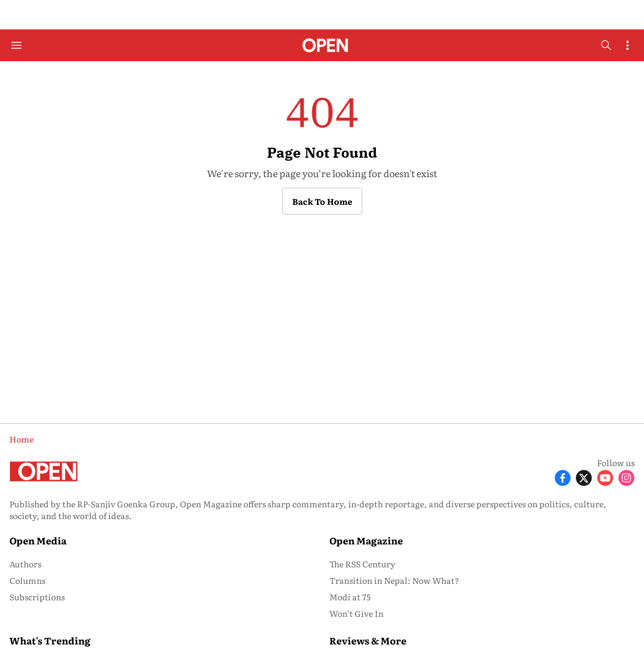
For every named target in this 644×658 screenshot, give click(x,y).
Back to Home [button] (322, 201)
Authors (25, 564)
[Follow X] (584, 477)
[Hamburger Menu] (16, 45)
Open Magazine (366, 540)
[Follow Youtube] (605, 477)
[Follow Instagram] (626, 477)
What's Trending (50, 640)
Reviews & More (368, 640)
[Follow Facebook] (563, 477)
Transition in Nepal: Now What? (394, 580)
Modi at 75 (350, 597)
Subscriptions (37, 597)
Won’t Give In (356, 613)
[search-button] (606, 45)
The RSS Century (362, 564)
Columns (27, 580)
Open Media (38, 540)
